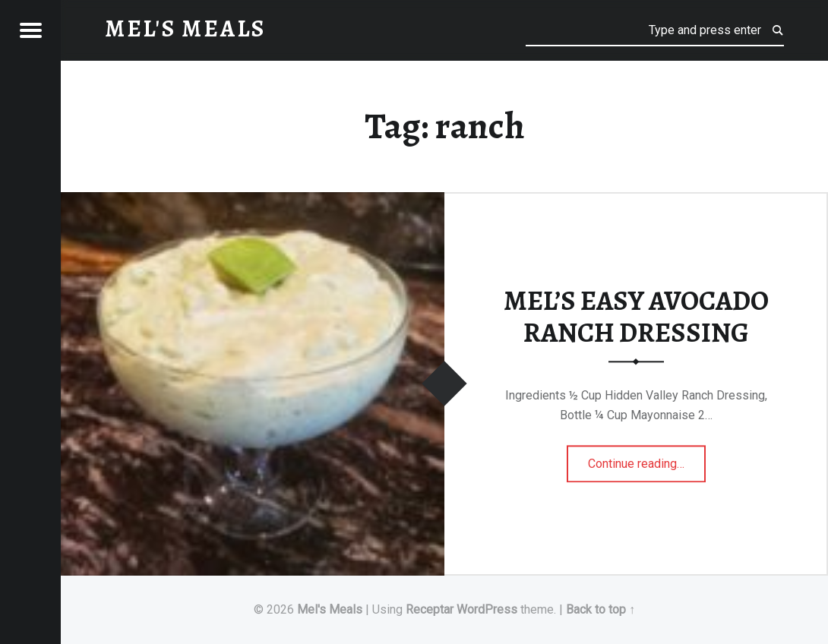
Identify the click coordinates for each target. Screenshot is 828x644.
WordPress (487, 609)
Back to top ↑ (600, 609)
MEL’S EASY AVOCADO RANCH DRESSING (636, 317)
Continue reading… (647, 459)
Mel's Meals (330, 609)
